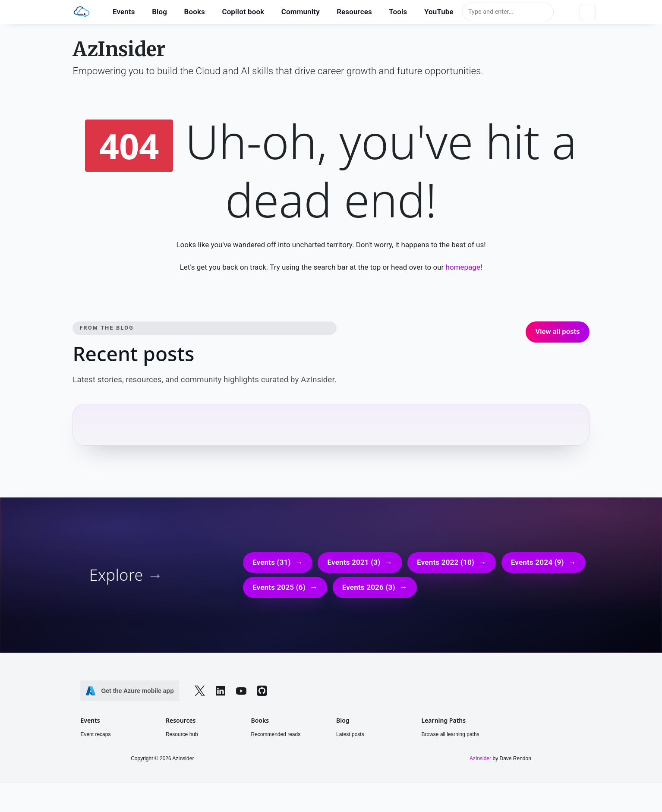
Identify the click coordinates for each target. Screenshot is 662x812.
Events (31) (272, 564)
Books (195, 12)
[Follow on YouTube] (241, 692)
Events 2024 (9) (537, 564)
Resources (354, 12)
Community (301, 12)
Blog (159, 12)
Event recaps (95, 736)
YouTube (439, 12)
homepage (471, 269)
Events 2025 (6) (279, 589)
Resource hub (182, 736)
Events (124, 12)
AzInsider (119, 50)
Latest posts (350, 736)
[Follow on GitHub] (262, 692)
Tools (398, 12)
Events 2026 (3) (369, 589)
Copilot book (243, 12)
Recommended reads (276, 736)
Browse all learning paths (451, 736)
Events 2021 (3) (354, 564)
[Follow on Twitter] (200, 693)
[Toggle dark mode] (588, 12)
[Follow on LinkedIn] (221, 692)
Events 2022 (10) (446, 564)
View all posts (557, 333)
